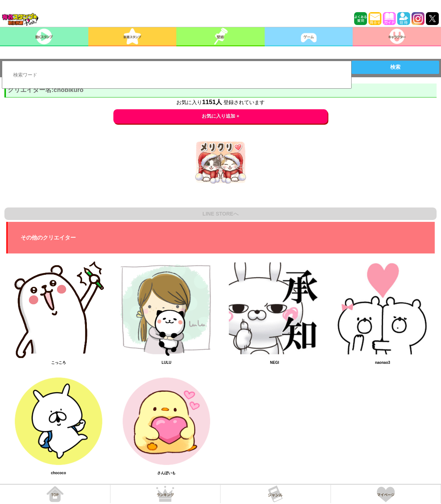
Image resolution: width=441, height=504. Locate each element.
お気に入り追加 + (221, 116)
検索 (395, 67)
